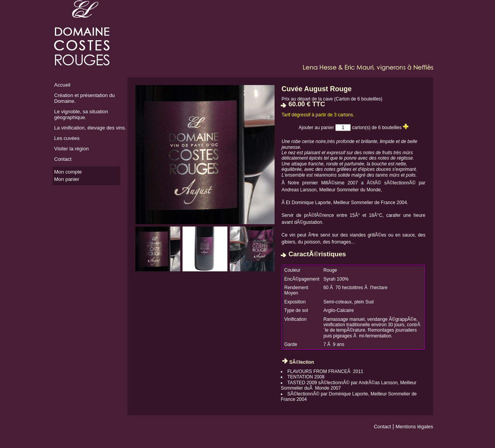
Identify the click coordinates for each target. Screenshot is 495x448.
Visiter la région (71, 149)
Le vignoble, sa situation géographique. (81, 114)
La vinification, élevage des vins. (90, 128)
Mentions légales (414, 427)
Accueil (62, 85)
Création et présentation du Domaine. (84, 98)
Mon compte (68, 172)
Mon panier (67, 179)
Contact (63, 159)
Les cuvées (67, 138)
